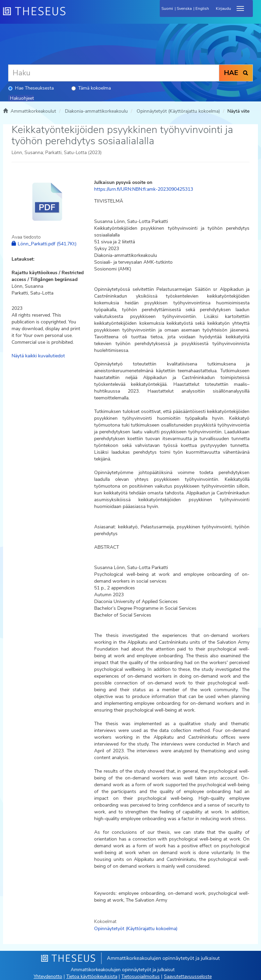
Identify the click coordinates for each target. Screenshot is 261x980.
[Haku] (114, 73)
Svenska (184, 8)
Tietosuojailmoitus (141, 976)
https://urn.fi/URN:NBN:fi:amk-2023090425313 (144, 189)
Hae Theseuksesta (31, 88)
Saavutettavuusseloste (188, 976)
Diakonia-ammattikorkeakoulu (96, 111)
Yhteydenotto (48, 976)
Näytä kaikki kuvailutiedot (38, 356)
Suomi (167, 8)
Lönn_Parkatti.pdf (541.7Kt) (44, 244)
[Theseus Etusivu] (71, 15)
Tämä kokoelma (91, 88)
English (202, 8)
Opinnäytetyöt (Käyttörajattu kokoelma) (178, 111)
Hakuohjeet (22, 98)
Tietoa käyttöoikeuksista (92, 976)
